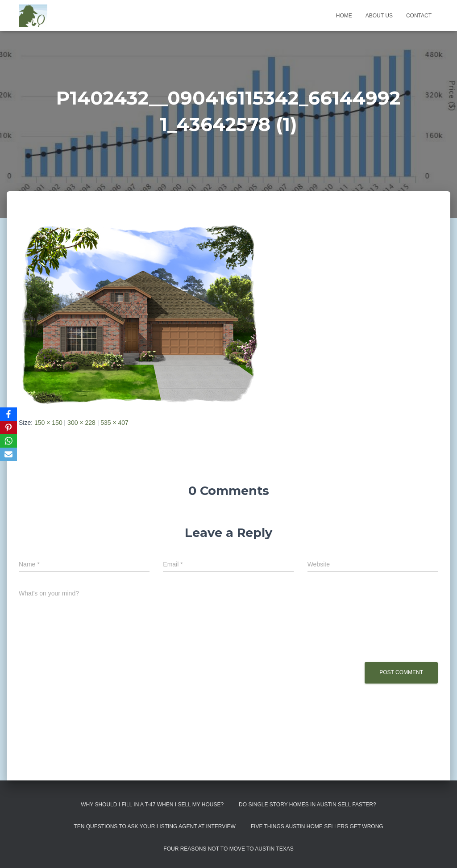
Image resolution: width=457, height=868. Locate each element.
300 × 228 (81, 423)
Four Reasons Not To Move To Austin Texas (228, 849)
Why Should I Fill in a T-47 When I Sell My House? (152, 805)
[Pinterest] (8, 428)
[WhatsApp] (8, 441)
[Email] (8, 454)
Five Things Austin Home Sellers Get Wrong (317, 826)
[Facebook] (8, 414)
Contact (419, 16)
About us (379, 16)
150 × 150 (48, 423)
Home (344, 16)
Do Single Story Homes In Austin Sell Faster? (307, 805)
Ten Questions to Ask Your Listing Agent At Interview (155, 826)
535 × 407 (114, 423)
